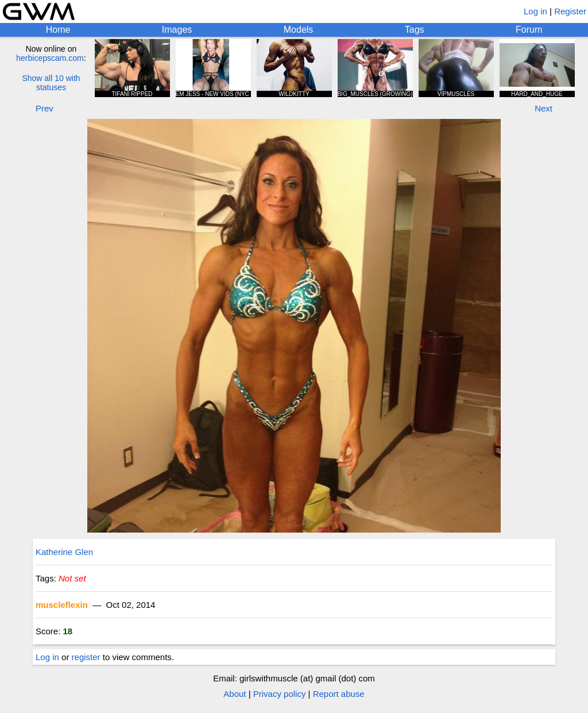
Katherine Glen (64, 552)
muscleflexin (62, 605)
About (235, 694)
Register (570, 11)
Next (543, 108)
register (86, 657)
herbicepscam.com (50, 58)
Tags (415, 30)
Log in (535, 11)
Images (177, 30)
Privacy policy (280, 694)
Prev (45, 108)
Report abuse (339, 694)
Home (58, 30)
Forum (529, 30)
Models (299, 30)
